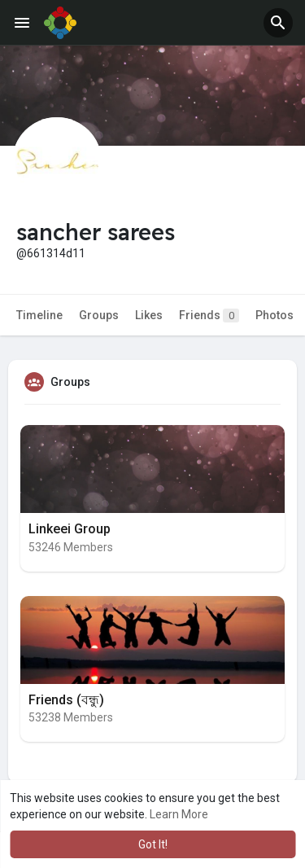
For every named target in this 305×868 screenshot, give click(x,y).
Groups (99, 315)
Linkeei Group (70, 529)
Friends (209, 316)
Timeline (39, 315)
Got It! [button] (153, 844)
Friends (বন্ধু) (66, 700)
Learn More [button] (179, 814)
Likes (149, 315)
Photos (274, 315)
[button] (278, 23)
